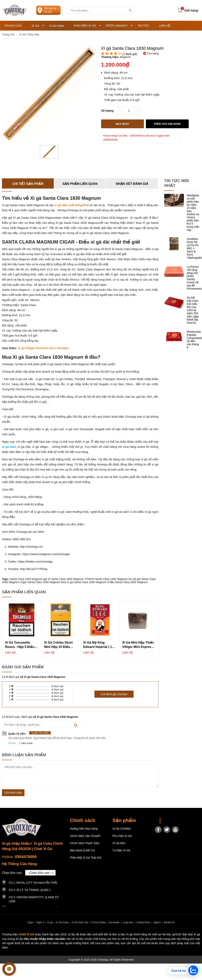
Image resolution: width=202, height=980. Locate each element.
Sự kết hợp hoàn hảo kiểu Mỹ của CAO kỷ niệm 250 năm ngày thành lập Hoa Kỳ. (193, 310)
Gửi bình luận (13, 793)
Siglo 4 (40, 922)
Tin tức (143, 26)
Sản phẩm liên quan (80, 184)
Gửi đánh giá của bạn (114, 694)
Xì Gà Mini (57, 26)
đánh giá (58, 686)
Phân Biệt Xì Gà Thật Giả (86, 858)
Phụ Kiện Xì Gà (87, 26)
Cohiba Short (143, 922)
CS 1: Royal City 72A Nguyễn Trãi (33, 883)
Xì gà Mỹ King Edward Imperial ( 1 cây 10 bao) (98, 645)
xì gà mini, (9, 447)
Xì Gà (38, 26)
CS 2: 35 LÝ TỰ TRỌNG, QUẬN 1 (30, 890)
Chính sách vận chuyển (85, 836)
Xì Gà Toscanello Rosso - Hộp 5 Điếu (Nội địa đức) (20, 645)
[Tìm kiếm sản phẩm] (101, 10)
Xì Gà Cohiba (98, 922)
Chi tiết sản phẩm (28, 184)
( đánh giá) (130, 54)
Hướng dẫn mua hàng (84, 829)
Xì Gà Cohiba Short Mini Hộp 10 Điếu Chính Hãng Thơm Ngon (58, 645)
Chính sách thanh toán (85, 843)
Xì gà (50, 922)
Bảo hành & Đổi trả (82, 850)
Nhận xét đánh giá (132, 184)
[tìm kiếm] (131, 10)
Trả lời (12, 743)
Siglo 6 (157, 922)
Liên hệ (165, 26)
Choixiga (168, 821)
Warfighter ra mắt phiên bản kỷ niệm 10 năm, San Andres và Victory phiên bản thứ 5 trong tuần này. (193, 213)
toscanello (114, 922)
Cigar (30, 922)
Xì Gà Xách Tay (80, 922)
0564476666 (26, 857)
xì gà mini (128, 922)
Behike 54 (169, 922)
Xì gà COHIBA (122, 829)
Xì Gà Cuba (62, 922)
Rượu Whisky (119, 26)
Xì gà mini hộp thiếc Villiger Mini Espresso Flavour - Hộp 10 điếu (139, 645)
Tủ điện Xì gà (121, 850)
